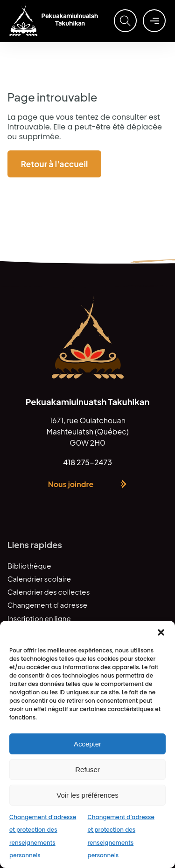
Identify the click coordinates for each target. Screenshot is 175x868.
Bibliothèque (29, 566)
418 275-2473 (87, 462)
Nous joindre (71, 484)
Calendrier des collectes (49, 592)
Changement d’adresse (47, 605)
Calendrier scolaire (39, 579)
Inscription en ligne (39, 618)
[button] (161, 632)
